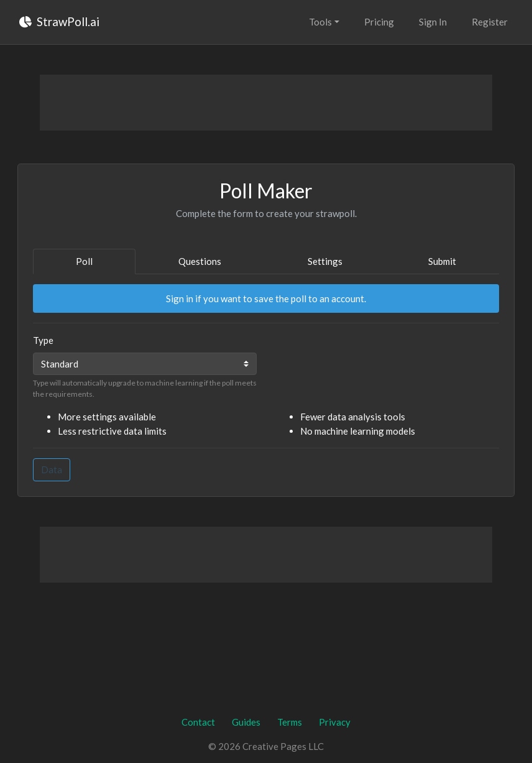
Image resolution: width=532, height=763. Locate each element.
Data (52, 469)
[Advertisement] (266, 103)
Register (490, 22)
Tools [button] (320, 22)
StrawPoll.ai (59, 21)
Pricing (379, 22)
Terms (290, 722)
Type (43, 340)
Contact (198, 722)
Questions (200, 261)
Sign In (433, 22)
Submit (442, 261)
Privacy (335, 722)
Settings (325, 261)
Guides (246, 722)
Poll (84, 261)
